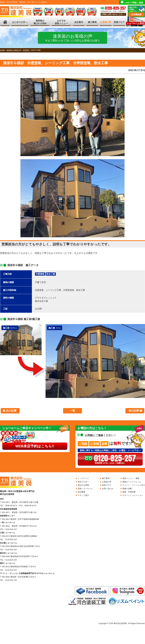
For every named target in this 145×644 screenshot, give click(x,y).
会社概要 (81, 492)
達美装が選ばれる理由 (40, 22)
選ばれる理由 (83, 485)
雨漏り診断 (127, 489)
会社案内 (79, 22)
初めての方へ (83, 482)
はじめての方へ (20, 22)
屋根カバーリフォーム (132, 482)
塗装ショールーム (85, 489)
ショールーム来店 (135, 23)
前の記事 (134, 411)
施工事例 (92, 22)
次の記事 (11, 411)
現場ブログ (119, 22)
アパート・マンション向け (134, 485)
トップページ (83, 478)
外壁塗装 (40, 274)
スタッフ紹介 (83, 495)
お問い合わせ (108, 489)
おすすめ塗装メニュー (61, 22)
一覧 (72, 411)
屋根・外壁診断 (129, 492)
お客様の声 (106, 22)
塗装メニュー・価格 (131, 478)
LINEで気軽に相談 (134, 3)
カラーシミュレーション (133, 495)
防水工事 (51, 274)
